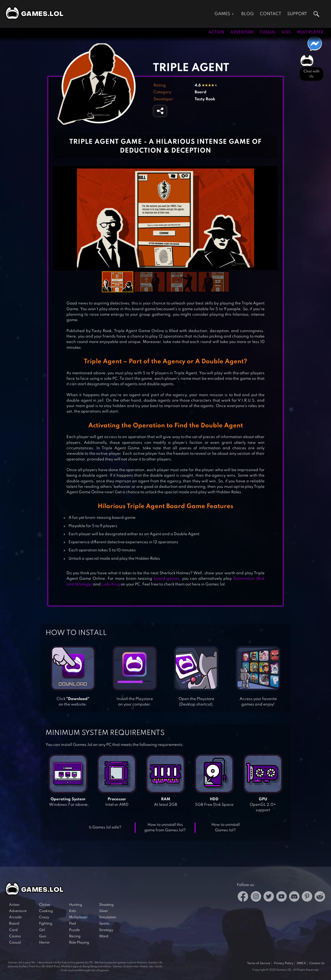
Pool (72, 924)
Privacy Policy (284, 963)
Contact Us (317, 963)
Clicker (45, 905)
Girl (42, 930)
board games (166, 579)
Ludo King (111, 584)
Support (297, 14)
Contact (271, 14)
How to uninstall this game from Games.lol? (165, 828)
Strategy (106, 930)
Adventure (242, 32)
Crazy (44, 917)
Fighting (46, 924)
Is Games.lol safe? (105, 827)
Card (13, 930)
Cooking (46, 911)
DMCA (301, 963)
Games (222, 14)
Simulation (108, 917)
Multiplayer (310, 32)
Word (104, 936)
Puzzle (74, 930)
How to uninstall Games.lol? (226, 828)
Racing (75, 936)
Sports (104, 924)
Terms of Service (259, 963)
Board (201, 92)
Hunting (76, 905)
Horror (44, 943)
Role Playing (79, 943)
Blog (248, 14)
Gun (43, 936)
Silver (103, 911)
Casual (268, 32)
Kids (286, 32)
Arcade (15, 917)
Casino (15, 936)
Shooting (106, 905)
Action (216, 32)
